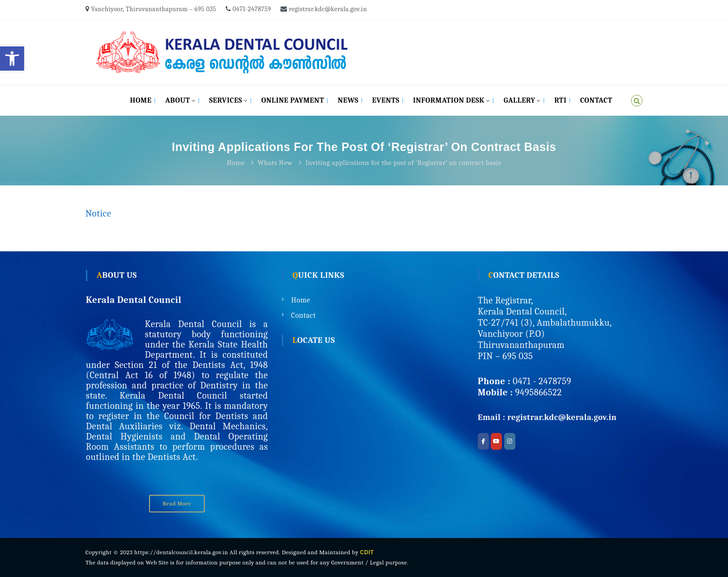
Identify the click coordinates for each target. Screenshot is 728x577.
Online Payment (293, 100)
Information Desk (449, 100)
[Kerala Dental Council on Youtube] (496, 441)
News (348, 100)
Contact (596, 100)
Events (386, 100)
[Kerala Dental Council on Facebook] (483, 441)
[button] (12, 59)
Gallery (520, 100)
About (178, 100)
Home (141, 100)
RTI (560, 100)
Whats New (275, 163)
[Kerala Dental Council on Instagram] (510, 441)
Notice (98, 213)
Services (225, 100)
